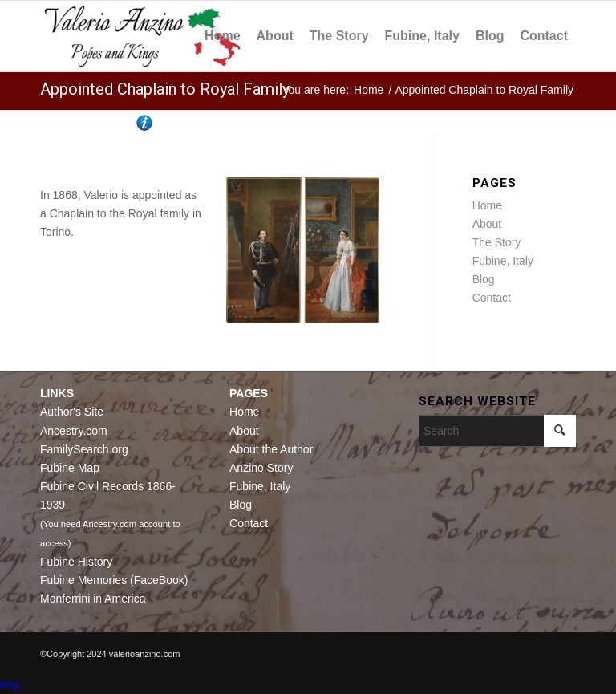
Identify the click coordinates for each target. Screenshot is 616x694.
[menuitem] (222, 36)
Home (487, 205)
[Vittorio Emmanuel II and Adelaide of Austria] (303, 250)
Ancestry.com (74, 431)
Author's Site (72, 412)
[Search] (497, 431)
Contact (492, 298)
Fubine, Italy (503, 261)
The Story (497, 242)
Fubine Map (70, 468)
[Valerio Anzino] (142, 36)
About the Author (271, 449)
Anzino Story (261, 468)
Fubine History (76, 562)
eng (9, 684)
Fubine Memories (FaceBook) (114, 580)
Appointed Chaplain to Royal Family (165, 89)
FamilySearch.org (84, 449)
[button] (308, 685)
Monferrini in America (93, 599)
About (487, 224)
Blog (484, 279)
